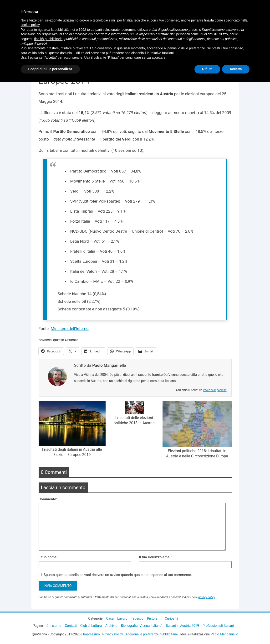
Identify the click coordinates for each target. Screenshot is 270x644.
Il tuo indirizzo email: (156, 557)
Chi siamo (54, 626)
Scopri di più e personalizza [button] (50, 69)
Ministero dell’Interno (70, 329)
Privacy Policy (112, 634)
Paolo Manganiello (215, 390)
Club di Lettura (91, 626)
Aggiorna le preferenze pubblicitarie (152, 634)
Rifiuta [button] (207, 69)
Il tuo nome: (48, 557)
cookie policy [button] (30, 25)
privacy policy (207, 597)
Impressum (91, 634)
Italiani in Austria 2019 (182, 626)
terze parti (94, 30)
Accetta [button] (236, 69)
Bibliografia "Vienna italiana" (142, 626)
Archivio (111, 626)
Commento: (48, 499)
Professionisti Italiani (218, 626)
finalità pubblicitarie (48, 39)
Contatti (71, 626)
